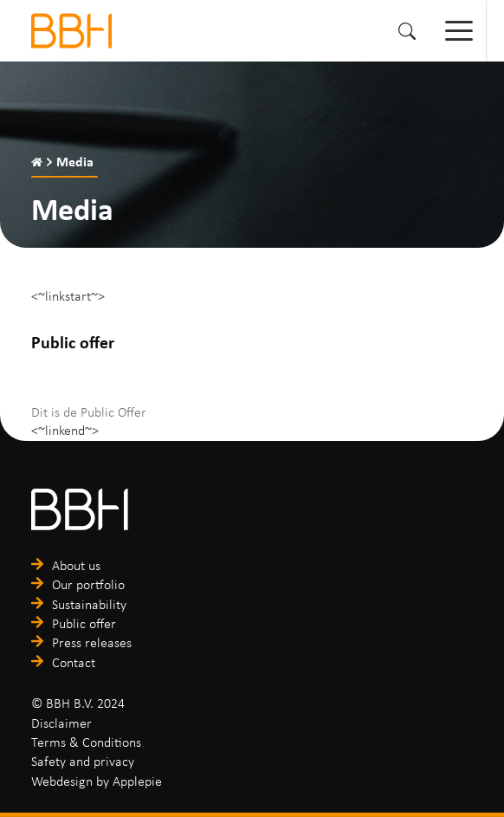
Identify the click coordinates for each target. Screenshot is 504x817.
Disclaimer (61, 722)
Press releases (92, 642)
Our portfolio (88, 584)
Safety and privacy (83, 761)
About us (76, 565)
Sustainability (89, 603)
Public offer (84, 623)
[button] (407, 31)
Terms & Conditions (86, 742)
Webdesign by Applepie (97, 781)
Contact (74, 662)
